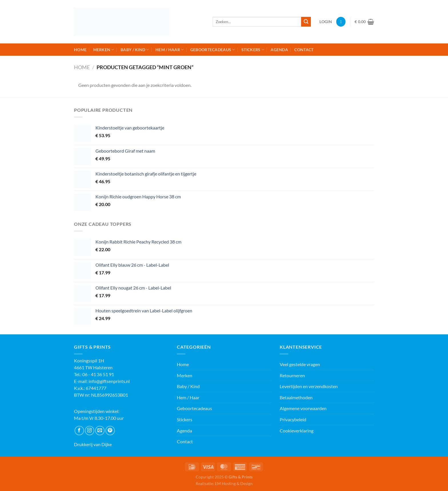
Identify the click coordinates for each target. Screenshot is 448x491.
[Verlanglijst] (341, 22)
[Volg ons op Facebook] (79, 431)
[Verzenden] (306, 22)
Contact (304, 50)
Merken (104, 50)
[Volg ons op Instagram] (90, 431)
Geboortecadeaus (213, 50)
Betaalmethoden (296, 397)
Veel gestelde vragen (300, 364)
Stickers (253, 50)
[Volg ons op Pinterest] (110, 431)
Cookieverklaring (297, 431)
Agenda (279, 50)
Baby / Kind (135, 50)
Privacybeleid (293, 419)
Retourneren (292, 375)
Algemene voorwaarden (303, 408)
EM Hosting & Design (234, 483)
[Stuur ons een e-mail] (100, 431)
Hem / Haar (170, 50)
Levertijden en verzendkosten (309, 386)
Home (80, 50)
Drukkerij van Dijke (93, 444)
